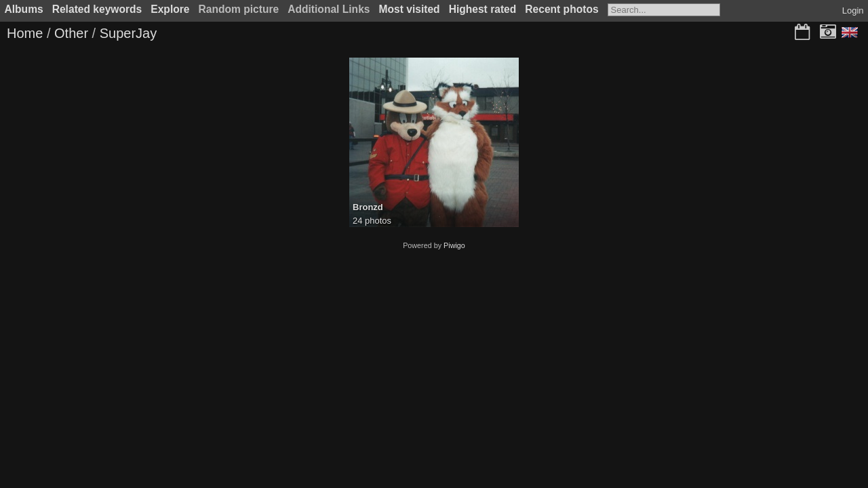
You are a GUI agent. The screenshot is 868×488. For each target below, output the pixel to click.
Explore (170, 9)
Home (25, 33)
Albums (24, 9)
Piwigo (454, 245)
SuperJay (129, 33)
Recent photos (561, 9)
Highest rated (483, 9)
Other (71, 33)
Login (853, 11)
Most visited (410, 9)
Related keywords (97, 9)
